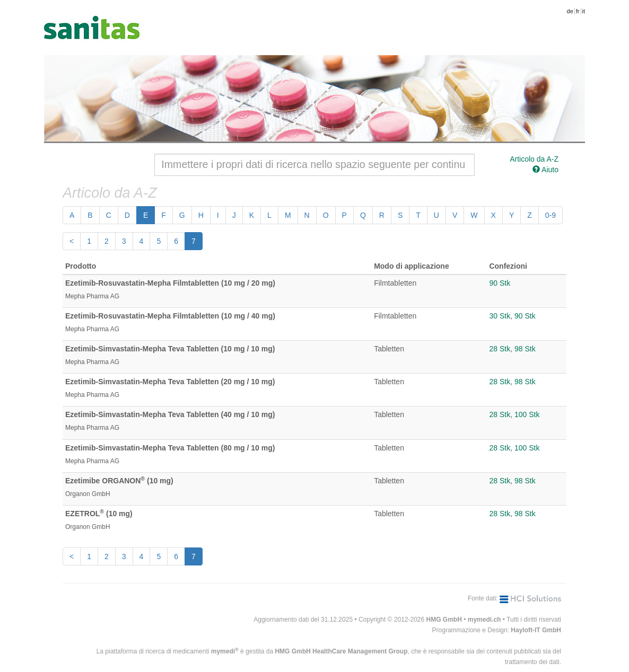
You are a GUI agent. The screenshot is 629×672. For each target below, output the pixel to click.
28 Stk (500, 349)
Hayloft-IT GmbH (536, 630)
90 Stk (500, 283)
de (570, 11)
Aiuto (545, 170)
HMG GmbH (444, 620)
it (584, 11)
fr (578, 11)
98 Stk (525, 349)
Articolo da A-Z (534, 159)
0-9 (551, 215)
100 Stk (527, 414)
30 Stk (500, 316)
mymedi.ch (484, 620)
